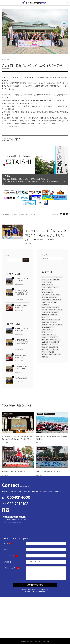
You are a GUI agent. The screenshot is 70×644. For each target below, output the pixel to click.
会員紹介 (55, 300)
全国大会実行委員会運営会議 (50, 307)
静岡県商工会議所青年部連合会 (50, 354)
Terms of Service (38, 591)
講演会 (44, 347)
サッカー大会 (45, 282)
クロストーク (45, 280)
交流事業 (51, 297)
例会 (52, 302)
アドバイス (57, 277)
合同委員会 (45, 312)
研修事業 (53, 337)
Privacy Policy (28, 591)
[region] (35, 166)
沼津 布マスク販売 (55, 325)
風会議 (44, 357)
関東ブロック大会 (6, 69)
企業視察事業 (45, 300)
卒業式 (58, 310)
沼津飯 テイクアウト (48, 335)
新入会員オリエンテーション (50, 320)
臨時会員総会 (53, 342)
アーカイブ (45, 255)
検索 (8, 255)
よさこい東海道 (7, 227)
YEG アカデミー (46, 277)
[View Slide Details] (35, 160)
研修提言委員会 (54, 339)
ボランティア (45, 290)
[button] (68, 3)
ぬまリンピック (46, 285)
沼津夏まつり (45, 332)
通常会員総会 (45, 349)
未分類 (52, 322)
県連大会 (44, 337)
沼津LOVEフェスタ (47, 327)
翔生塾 (44, 342)
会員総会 (44, 302)
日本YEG (44, 322)
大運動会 (44, 315)
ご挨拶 (55, 280)
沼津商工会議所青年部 (26, 214)
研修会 (44, 339)
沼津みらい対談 (46, 330)
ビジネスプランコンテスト (49, 287)
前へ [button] (4, 165)
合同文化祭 (55, 312)
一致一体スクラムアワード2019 (50, 295)
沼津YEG (16, 214)
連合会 (55, 349)
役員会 (52, 315)
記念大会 (53, 344)
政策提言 (44, 317)
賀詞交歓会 (52, 347)
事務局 (44, 297)
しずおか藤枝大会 (7, 214)
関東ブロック (38, 214)
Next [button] (66, 165)
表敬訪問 (44, 344)
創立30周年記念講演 (47, 310)
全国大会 (44, 305)
